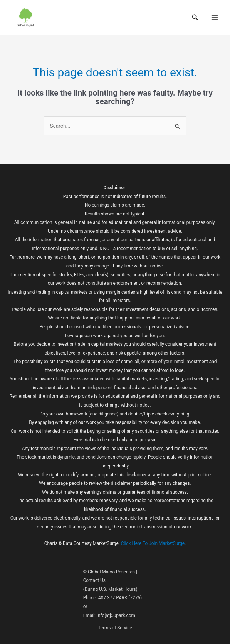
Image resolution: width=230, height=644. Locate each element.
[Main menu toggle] (215, 18)
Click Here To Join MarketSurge (153, 543)
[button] (195, 18)
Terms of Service (115, 628)
